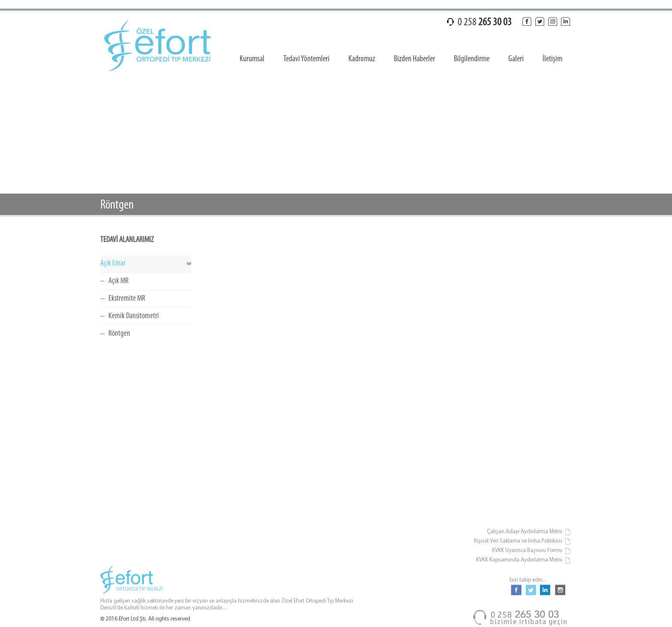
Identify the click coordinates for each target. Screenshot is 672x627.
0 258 (485, 22)
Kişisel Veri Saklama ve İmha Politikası (522, 542)
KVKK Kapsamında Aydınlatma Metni (523, 560)
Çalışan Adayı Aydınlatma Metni (529, 532)
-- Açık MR (114, 281)
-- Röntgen (115, 334)
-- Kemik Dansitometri (130, 316)
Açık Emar (113, 264)
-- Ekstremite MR (123, 299)
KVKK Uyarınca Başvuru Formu (531, 551)
